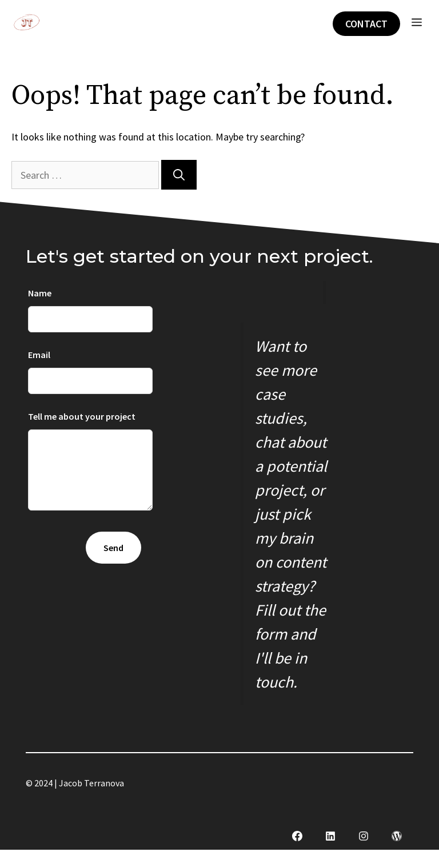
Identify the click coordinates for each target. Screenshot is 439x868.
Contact (366, 24)
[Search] (179, 175)
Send (113, 548)
